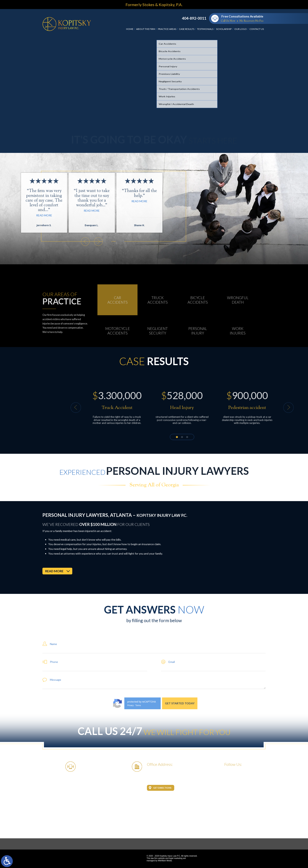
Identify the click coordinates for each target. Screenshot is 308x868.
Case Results (187, 29)
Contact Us (257, 29)
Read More (29, 211)
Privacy (130, 738)
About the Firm (146, 29)
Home (130, 29)
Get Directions (162, 788)
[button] (22, 242)
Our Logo (241, 29)
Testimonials (205, 29)
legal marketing (176, 858)
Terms (138, 738)
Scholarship (224, 29)
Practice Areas (167, 29)
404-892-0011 (194, 18)
